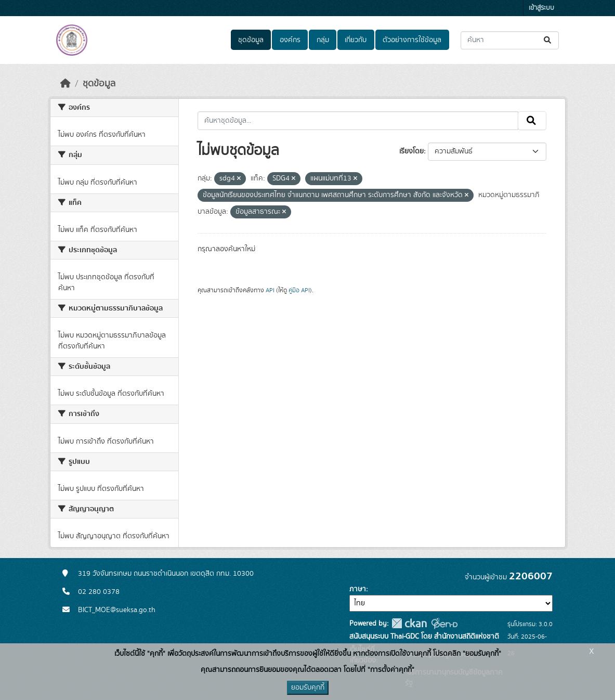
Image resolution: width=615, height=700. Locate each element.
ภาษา (358, 589)
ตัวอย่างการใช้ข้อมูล (412, 40)
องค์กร (290, 40)
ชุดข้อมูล (251, 40)
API (270, 290)
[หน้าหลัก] (66, 84)
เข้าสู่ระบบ (541, 8)
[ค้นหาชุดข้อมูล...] (510, 40)
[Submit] (548, 40)
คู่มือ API (299, 290)
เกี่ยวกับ (356, 40)
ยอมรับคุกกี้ (308, 688)
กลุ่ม (323, 40)
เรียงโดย (411, 151)
